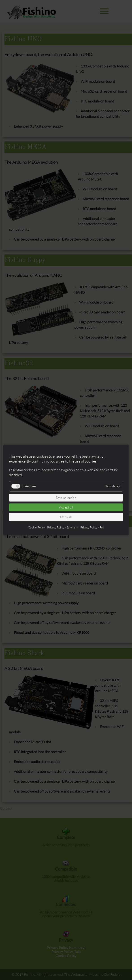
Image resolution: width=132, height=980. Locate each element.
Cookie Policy (36, 527)
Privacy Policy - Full (92, 527)
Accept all (66, 507)
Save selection (66, 498)
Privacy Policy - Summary (63, 527)
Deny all (66, 517)
